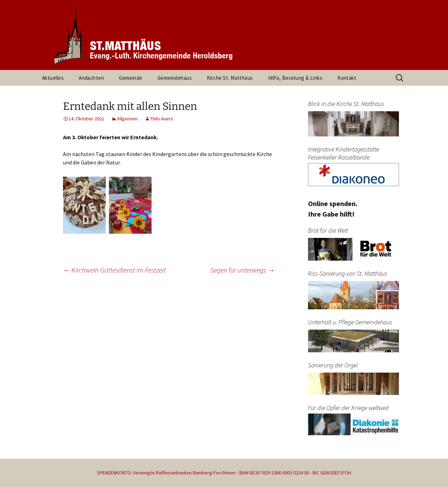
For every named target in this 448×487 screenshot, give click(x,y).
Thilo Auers (162, 119)
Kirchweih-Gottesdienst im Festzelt (114, 270)
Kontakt (347, 78)
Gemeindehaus (175, 78)
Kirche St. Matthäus (230, 78)
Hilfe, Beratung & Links (295, 78)
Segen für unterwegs (242, 270)
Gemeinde (131, 78)
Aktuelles (53, 78)
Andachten (91, 78)
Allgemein (127, 119)
